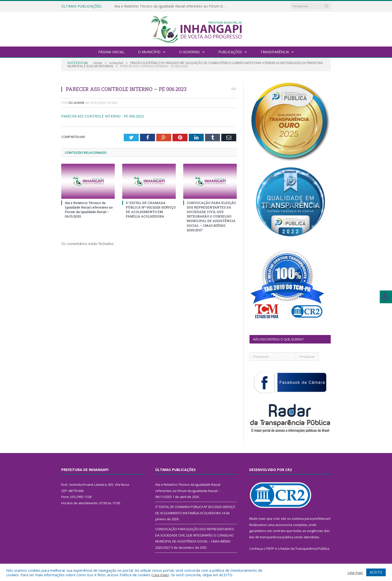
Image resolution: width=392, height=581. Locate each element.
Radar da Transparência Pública (305, 548)
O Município (149, 52)
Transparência (275, 52)
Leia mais (160, 575)
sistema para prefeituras (311, 518)
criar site (280, 518)
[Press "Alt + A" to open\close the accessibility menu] (386, 297)
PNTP (270, 548)
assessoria (284, 525)
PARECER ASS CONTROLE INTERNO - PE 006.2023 (102, 116)
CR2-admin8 (76, 103)
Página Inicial (111, 52)
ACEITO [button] (376, 572)
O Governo (189, 52)
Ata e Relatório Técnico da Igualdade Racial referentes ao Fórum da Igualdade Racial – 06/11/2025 (172, 6)
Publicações (230, 52)
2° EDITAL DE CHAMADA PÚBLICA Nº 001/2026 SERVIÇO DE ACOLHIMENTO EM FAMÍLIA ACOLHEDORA (151, 210)
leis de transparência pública (271, 537)
